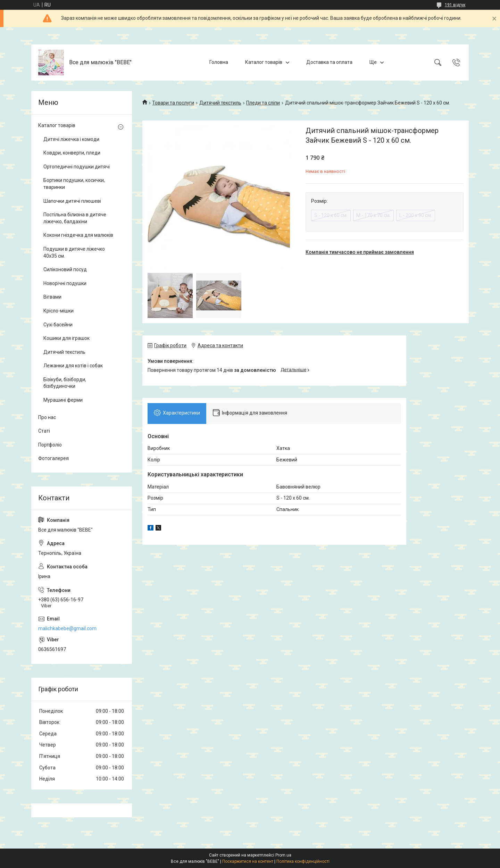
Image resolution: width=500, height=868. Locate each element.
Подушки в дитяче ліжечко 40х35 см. (74, 252)
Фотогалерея (53, 458)
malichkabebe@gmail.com (67, 628)
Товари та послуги (173, 103)
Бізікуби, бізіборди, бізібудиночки (65, 383)
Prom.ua (283, 855)
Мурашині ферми (63, 400)
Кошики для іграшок (66, 338)
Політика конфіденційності (303, 861)
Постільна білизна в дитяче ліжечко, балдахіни (75, 218)
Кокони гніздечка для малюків (78, 235)
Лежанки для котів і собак (73, 366)
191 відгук (455, 5)
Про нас (47, 417)
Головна (219, 62)
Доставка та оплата (329, 62)
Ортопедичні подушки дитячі (77, 167)
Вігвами (52, 297)
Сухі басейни (58, 325)
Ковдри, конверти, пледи (72, 153)
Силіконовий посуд (65, 269)
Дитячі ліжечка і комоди (71, 139)
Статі (44, 431)
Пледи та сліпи (263, 103)
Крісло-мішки (59, 311)
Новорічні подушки (65, 283)
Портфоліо (50, 445)
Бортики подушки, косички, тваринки (74, 184)
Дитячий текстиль (220, 103)
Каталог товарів (264, 62)
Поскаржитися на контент (248, 861)
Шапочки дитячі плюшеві (72, 201)
